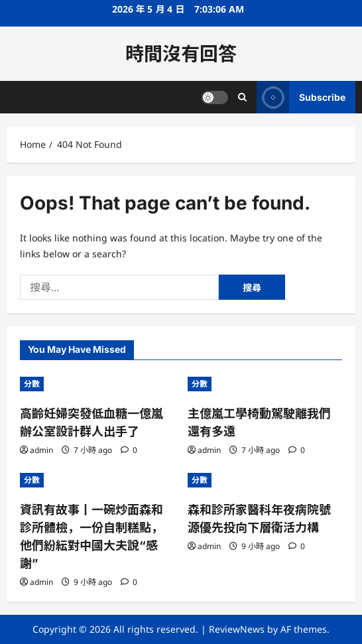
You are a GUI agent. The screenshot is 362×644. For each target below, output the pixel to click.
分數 (32, 384)
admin (41, 450)
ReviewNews (237, 629)
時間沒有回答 (181, 54)
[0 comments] (129, 450)
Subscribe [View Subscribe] (301, 97)
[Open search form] (242, 97)
